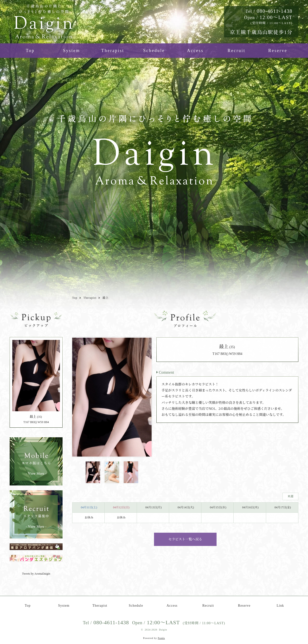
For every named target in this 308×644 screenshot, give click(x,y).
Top (30, 51)
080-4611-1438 (269, 11)
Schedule (154, 51)
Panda (161, 638)
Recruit (237, 51)
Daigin (163, 630)
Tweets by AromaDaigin (36, 574)
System (72, 51)
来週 (290, 496)
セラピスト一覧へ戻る (185, 539)
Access (195, 51)
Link (280, 606)
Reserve (278, 51)
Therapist (113, 51)
